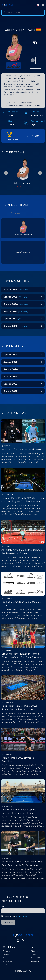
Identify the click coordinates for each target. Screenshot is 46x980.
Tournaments (9, 961)
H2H (5, 965)
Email (4, 906)
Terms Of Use (37, 958)
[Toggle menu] (43, 5)
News (5, 958)
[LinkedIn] (28, 940)
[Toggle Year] (42, 290)
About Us (35, 951)
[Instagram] (18, 940)
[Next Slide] (40, 173)
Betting (6, 951)
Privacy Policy (21, 916)
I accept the (16, 916)
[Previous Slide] (6, 173)
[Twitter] (23, 940)
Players (6, 954)
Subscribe (8, 922)
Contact (34, 954)
